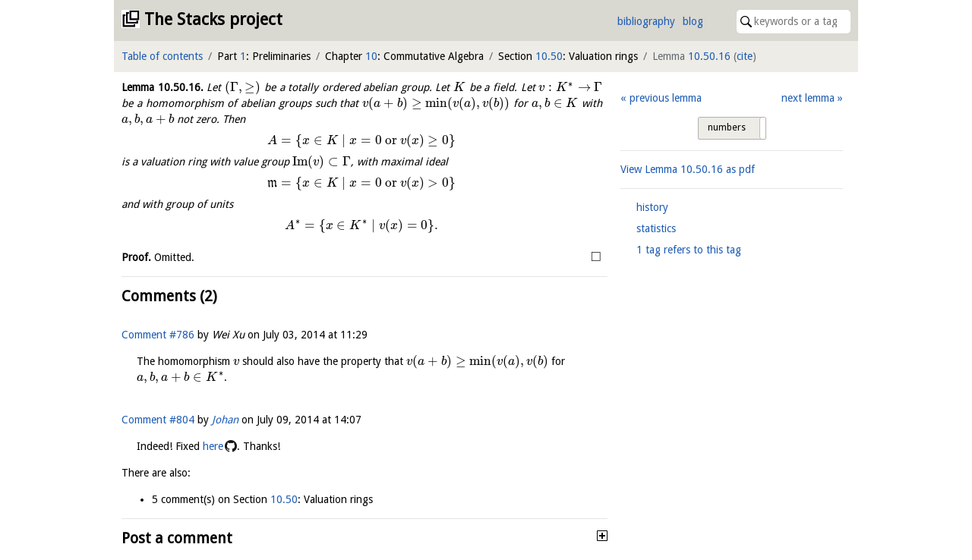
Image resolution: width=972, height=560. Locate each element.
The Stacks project (213, 19)
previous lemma (666, 98)
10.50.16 (709, 56)
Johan (225, 420)
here (213, 446)
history (652, 207)
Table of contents (162, 56)
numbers (727, 127)
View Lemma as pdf (688, 169)
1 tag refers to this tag (689, 250)
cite (745, 56)
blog (693, 21)
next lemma (808, 98)
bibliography (646, 21)
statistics (656, 228)
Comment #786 (158, 335)
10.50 (549, 56)
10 (371, 56)
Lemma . (163, 87)
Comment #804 (158, 420)
